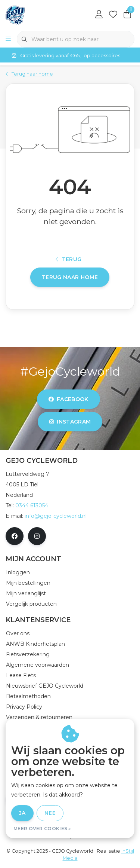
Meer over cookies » (42, 829)
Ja (22, 813)
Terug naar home (70, 277)
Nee (50, 813)
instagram (70, 422)
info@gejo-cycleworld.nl (56, 516)
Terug (69, 259)
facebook (69, 399)
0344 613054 (32, 505)
